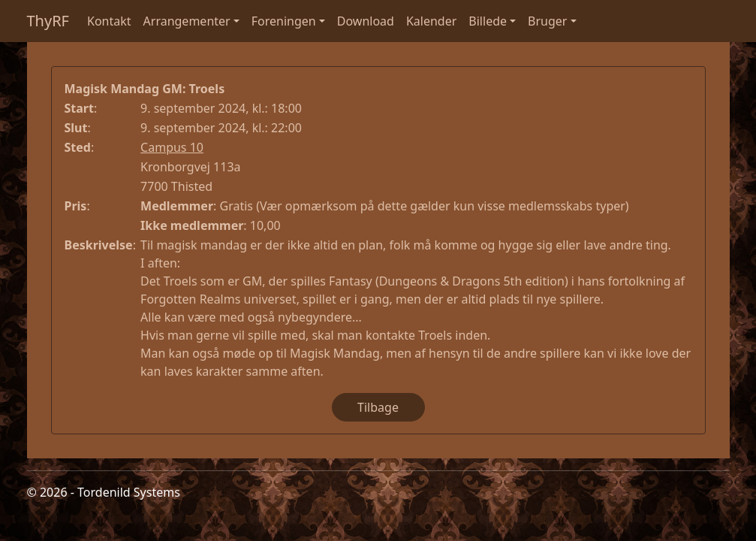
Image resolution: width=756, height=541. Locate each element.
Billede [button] (488, 21)
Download (366, 21)
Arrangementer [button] (187, 21)
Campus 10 (172, 147)
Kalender (431, 21)
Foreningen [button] (284, 21)
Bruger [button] (547, 21)
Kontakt (109, 21)
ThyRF (48, 21)
